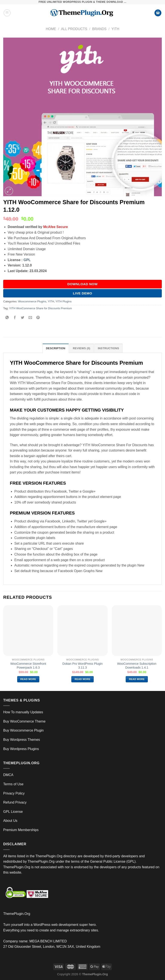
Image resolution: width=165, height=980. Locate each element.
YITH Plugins (63, 301)
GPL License (13, 812)
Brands (99, 29)
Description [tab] (56, 348)
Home (51, 29)
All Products (74, 29)
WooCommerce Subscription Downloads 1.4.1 (137, 666)
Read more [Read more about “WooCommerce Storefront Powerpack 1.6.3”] (28, 679)
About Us (10, 821)
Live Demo (82, 293)
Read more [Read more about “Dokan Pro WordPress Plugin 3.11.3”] (82, 679)
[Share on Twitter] (23, 318)
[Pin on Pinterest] (38, 318)
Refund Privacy (15, 802)
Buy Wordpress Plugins (21, 749)
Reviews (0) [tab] (82, 348)
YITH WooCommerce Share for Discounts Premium (41, 308)
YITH (115, 29)
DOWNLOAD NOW (83, 284)
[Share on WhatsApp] (7, 318)
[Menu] (7, 13)
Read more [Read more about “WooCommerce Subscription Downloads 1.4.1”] (137, 679)
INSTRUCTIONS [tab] (108, 348)
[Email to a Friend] (30, 318)
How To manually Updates (23, 712)
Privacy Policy (14, 793)
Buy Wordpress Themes (22, 740)
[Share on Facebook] (15, 318)
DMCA (8, 775)
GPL (27, 260)
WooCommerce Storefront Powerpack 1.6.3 (28, 666)
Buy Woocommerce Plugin (23, 730)
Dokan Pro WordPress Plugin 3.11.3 (83, 666)
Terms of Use (13, 784)
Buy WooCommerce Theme (24, 721)
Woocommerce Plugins (32, 301)
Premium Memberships (21, 830)
